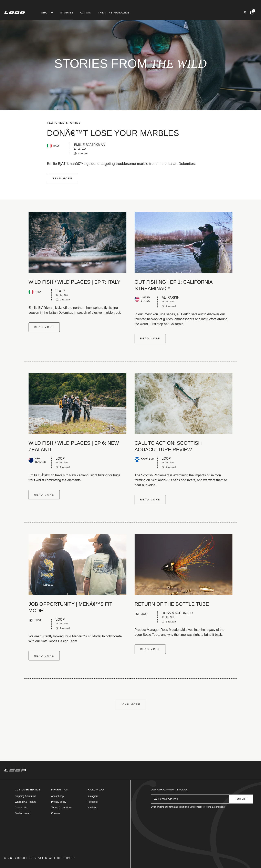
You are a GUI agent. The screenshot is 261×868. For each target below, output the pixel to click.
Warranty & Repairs (25, 802)
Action (86, 13)
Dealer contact (23, 813)
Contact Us (21, 808)
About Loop (57, 796)
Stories (67, 13)
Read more (62, 179)
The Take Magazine (114, 13)
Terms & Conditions (215, 807)
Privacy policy (59, 802)
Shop (47, 13)
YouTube (92, 808)
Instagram (93, 796)
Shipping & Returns (25, 796)
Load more (130, 705)
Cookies (56, 813)
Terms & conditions (61, 808)
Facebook (93, 802)
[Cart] (252, 13)
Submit (241, 799)
